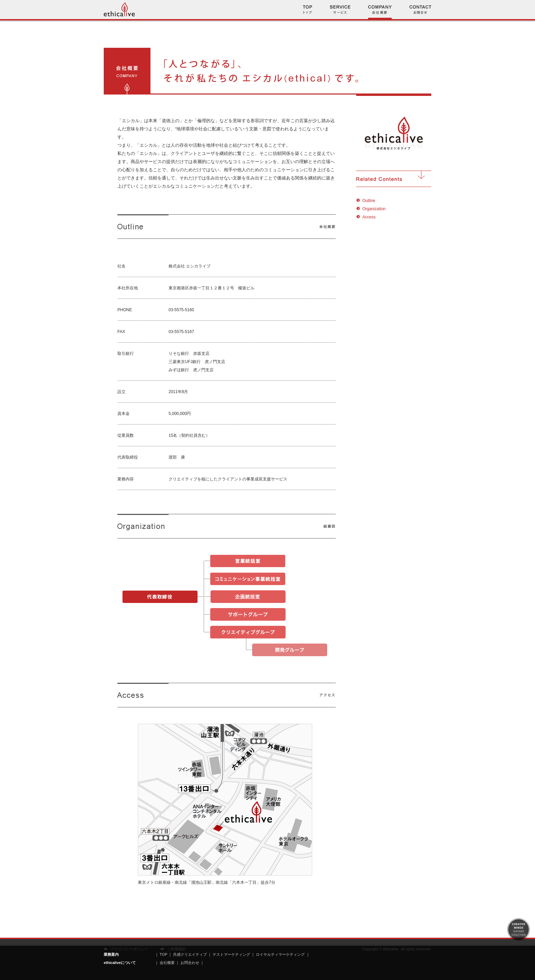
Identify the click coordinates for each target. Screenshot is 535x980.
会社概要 (167, 963)
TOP (163, 954)
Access (369, 217)
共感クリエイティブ (190, 954)
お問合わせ (190, 963)
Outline (369, 201)
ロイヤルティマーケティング (280, 954)
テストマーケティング (231, 954)
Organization (374, 209)
